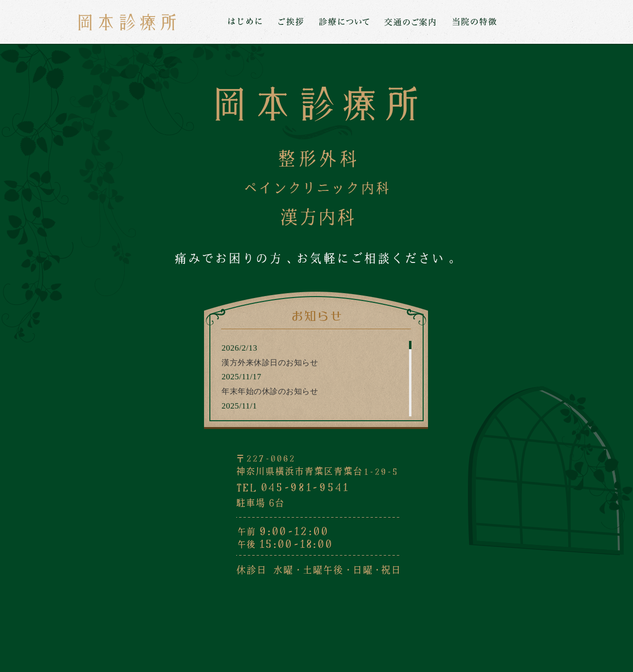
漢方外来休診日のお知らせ (270, 363)
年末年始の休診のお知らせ (270, 391)
